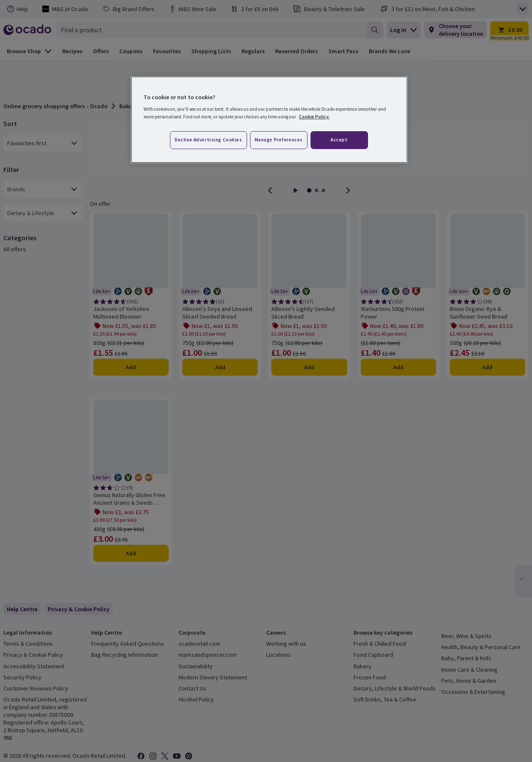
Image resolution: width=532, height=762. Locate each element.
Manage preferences (279, 140)
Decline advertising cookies (208, 140)
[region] (269, 120)
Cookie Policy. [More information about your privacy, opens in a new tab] (314, 117)
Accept (339, 140)
